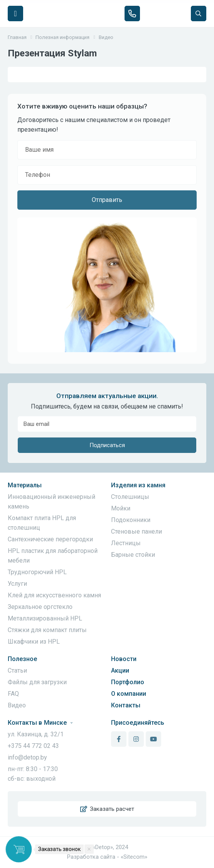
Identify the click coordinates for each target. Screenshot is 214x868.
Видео (17, 705)
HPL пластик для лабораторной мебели (53, 556)
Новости (124, 659)
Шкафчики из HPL (34, 642)
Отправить (107, 200)
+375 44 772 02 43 (33, 746)
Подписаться (107, 445)
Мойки (121, 508)
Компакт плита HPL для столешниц (42, 523)
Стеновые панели (136, 531)
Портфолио (128, 682)
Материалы (25, 485)
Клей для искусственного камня (54, 595)
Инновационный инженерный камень (51, 502)
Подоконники (131, 520)
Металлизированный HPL (45, 618)
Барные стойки (133, 555)
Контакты (126, 705)
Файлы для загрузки (37, 682)
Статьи (17, 670)
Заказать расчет (107, 809)
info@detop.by (27, 757)
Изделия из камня (138, 485)
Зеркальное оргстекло (40, 607)
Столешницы (130, 497)
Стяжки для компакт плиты (47, 630)
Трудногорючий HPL (37, 572)
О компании (129, 694)
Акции (120, 670)
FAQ (13, 694)
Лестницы (126, 543)
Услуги (17, 584)
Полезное (22, 659)
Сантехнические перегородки (50, 539)
